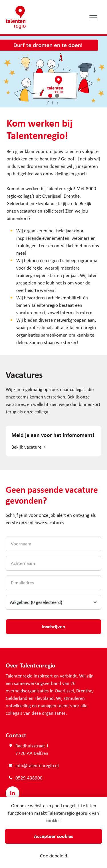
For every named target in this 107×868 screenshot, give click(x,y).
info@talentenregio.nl (37, 765)
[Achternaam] (53, 563)
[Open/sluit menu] (94, 18)
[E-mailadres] (53, 583)
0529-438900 (29, 778)
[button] (50, 96)
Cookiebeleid (53, 855)
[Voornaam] (53, 544)
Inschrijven (53, 626)
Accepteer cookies (53, 836)
